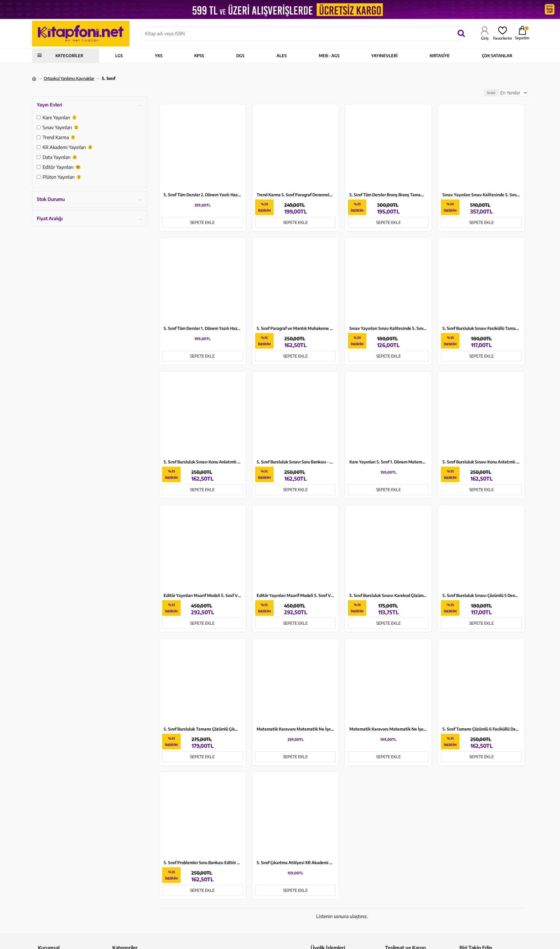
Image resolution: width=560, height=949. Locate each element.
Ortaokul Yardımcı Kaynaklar (69, 78)
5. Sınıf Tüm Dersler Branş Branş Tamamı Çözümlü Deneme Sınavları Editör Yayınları (388, 195)
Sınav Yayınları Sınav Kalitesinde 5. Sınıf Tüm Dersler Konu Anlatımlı (481, 195)
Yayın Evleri (49, 105)
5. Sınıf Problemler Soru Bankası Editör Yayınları (203, 863)
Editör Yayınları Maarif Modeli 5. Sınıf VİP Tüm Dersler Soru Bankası (203, 595)
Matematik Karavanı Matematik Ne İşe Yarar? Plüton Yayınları (388, 729)
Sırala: (485, 93)
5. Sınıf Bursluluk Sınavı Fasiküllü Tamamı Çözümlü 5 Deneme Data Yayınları (481, 328)
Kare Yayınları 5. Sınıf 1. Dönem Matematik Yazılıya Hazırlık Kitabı (388, 462)
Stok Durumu (51, 199)
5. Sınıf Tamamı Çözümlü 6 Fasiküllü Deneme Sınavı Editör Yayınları (481, 729)
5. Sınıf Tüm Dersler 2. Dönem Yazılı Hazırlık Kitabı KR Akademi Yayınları (203, 195)
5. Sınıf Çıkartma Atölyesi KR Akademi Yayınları (296, 863)
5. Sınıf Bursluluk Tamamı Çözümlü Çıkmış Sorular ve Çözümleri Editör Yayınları (203, 729)
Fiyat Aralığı (50, 218)
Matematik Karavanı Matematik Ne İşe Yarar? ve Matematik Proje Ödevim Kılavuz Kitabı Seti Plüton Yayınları (296, 729)
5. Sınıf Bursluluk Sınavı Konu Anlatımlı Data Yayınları (481, 462)
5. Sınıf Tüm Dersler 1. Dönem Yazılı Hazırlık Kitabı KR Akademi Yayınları (203, 328)
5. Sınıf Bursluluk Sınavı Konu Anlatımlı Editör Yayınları (203, 462)
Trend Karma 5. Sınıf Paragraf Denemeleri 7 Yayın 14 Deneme (296, 195)
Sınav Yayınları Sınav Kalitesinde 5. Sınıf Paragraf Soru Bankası (388, 328)
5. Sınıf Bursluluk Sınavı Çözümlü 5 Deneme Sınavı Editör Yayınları (481, 595)
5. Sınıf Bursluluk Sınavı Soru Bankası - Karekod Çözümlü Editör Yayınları (296, 462)
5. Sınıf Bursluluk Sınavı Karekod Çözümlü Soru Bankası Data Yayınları (388, 595)
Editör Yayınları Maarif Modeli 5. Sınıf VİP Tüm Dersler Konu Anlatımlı (296, 595)
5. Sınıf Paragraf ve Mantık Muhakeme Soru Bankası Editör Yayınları (296, 328)
